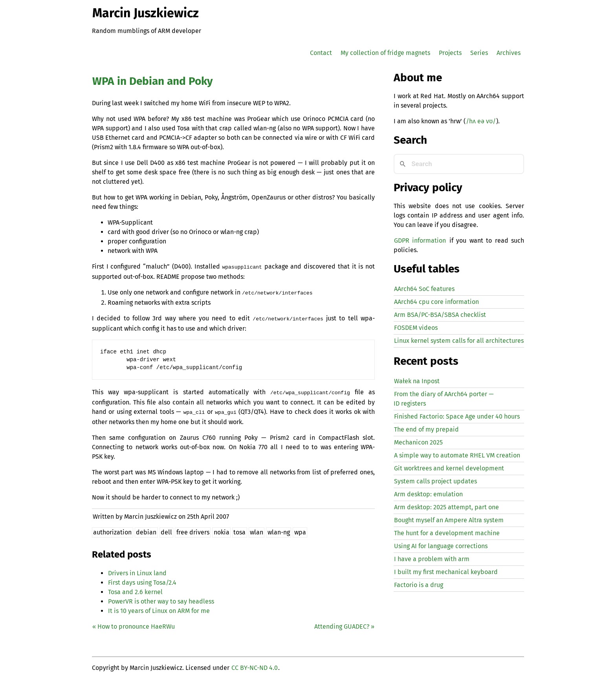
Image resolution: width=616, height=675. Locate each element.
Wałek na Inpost (417, 381)
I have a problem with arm (432, 559)
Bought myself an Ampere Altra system (449, 520)
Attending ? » (344, 623)
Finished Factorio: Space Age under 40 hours (457, 416)
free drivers (193, 528)
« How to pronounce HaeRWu (134, 623)
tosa (239, 528)
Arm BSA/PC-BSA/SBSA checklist (440, 315)
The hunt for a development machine (447, 533)
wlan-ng (279, 528)
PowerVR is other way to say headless (161, 597)
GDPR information (420, 241)
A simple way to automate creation (457, 455)
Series (479, 53)
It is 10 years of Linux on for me (159, 607)
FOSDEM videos (416, 328)
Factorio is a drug (419, 585)
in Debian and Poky (153, 81)
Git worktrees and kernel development (449, 468)
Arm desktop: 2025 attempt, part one (446, 507)
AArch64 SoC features (424, 289)
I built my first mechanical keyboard (446, 572)
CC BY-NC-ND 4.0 (255, 664)
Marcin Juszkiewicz (146, 13)
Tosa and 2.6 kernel (135, 588)
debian (146, 528)
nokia (222, 528)
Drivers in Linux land (137, 569)
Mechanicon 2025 (418, 442)
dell (166, 528)
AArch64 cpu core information (436, 302)
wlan (257, 528)
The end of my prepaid (426, 429)
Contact (321, 53)
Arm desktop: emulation (428, 494)
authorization (112, 528)
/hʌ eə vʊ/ (481, 121)
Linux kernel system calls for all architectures (459, 341)
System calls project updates (435, 481)
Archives (509, 53)
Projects (450, 53)
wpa (300, 528)
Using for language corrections (441, 546)
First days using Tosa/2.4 (142, 579)
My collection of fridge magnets (385, 53)
